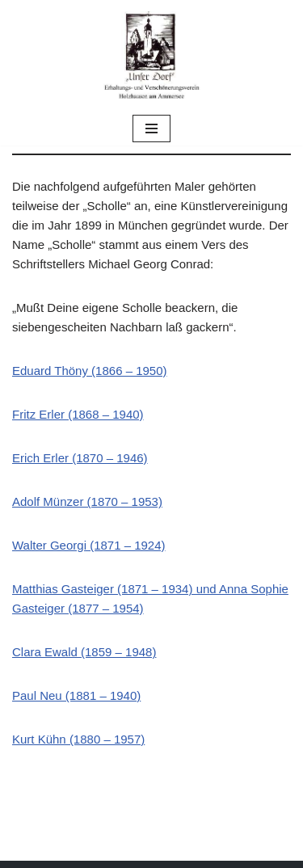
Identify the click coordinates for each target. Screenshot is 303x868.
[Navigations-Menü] (151, 129)
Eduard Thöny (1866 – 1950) (90, 371)
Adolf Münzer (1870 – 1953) (87, 501)
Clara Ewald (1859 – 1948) (84, 652)
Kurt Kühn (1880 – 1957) (78, 739)
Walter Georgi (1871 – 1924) (89, 545)
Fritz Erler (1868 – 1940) (78, 414)
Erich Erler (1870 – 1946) (80, 458)
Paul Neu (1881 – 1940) (76, 695)
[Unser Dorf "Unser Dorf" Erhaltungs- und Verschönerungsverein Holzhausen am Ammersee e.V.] (152, 56)
